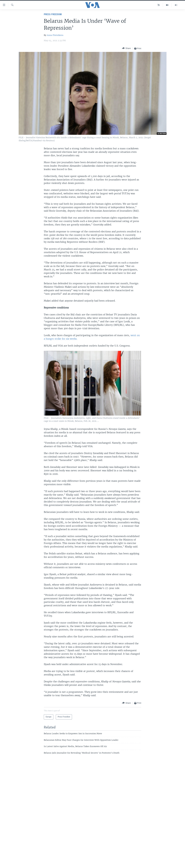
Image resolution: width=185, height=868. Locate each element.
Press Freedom (53, 14)
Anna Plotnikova (55, 35)
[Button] (126, 48)
